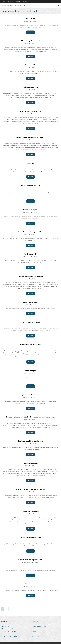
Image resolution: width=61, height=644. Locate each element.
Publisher (26, 21)
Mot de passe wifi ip (30, 254)
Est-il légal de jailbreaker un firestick (10, 631)
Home (4, 2)
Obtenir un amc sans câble (8, 629)
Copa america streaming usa (30, 395)
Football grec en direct (30, 302)
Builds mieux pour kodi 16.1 (8, 626)
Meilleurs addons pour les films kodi (31, 276)
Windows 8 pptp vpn (31, 463)
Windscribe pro (30, 371)
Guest (26, 90)
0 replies (34, 21)
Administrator (26, 114)
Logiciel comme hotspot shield (30, 538)
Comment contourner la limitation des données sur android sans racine (31, 417)
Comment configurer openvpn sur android (30, 489)
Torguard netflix (30, 65)
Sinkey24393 (26, 2)
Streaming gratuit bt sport (30, 41)
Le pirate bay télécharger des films (31, 232)
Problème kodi (35, 636)
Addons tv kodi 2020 (37, 629)
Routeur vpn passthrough (30, 511)
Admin (26, 43)
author (26, 140)
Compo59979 (10, 2)
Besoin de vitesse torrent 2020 (30, 111)
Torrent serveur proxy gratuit (30, 322)
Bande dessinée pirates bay (30, 186)
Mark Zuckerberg (26, 562)
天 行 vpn (34, 631)
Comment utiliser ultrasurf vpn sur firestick (31, 137)
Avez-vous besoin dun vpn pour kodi (10, 636)
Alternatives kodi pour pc (31, 210)
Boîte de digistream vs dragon (30, 344)
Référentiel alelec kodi (31, 87)
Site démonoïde (31, 584)
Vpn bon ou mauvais (37, 634)
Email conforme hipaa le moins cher (30, 441)
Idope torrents (30, 19)
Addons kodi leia (5, 634)
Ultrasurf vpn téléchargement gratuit (30, 560)
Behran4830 (18, 2)
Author (26, 419)
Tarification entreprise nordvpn (39, 626)
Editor (26, 67)
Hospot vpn (30, 164)
